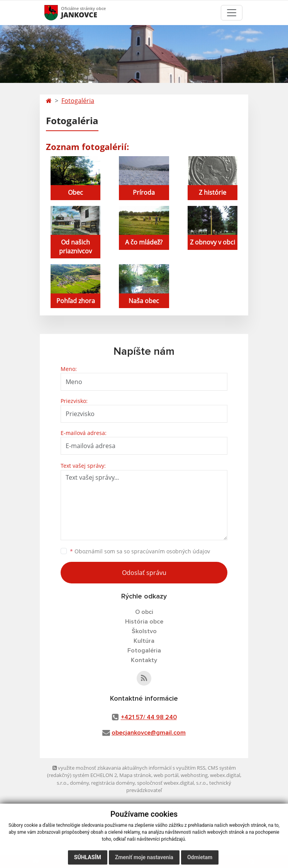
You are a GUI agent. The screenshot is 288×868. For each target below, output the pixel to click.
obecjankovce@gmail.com (149, 733)
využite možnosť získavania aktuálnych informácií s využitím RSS (129, 768)
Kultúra (144, 641)
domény (79, 783)
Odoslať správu (144, 573)
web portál (166, 775)
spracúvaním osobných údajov (171, 551)
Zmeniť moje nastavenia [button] (144, 860)
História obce (144, 622)
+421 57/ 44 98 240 (149, 717)
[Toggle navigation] (232, 13)
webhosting (194, 775)
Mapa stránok (135, 775)
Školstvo (144, 631)
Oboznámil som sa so (140, 551)
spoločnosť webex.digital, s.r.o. (172, 783)
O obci (144, 612)
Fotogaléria (78, 101)
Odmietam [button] (200, 860)
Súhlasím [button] (88, 860)
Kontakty (144, 660)
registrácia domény (113, 783)
